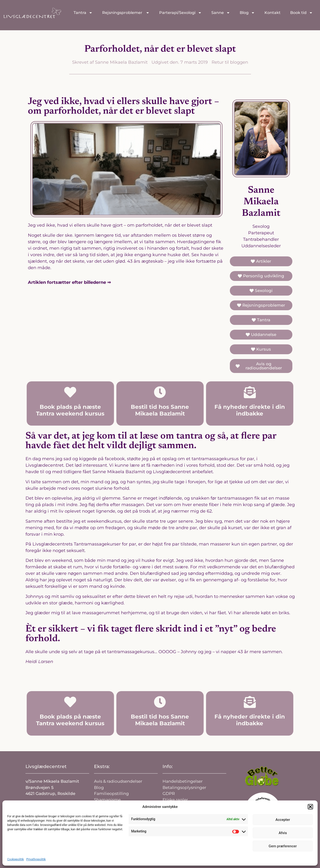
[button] (310, 807)
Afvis (283, 833)
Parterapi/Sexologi (180, 13)
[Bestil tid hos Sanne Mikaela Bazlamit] (160, 392)
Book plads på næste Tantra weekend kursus (70, 410)
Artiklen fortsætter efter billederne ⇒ (69, 282)
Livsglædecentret (46, 766)
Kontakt (273, 13)
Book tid (301, 13)
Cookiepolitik (16, 859)
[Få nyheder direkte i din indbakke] (250, 392)
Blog (247, 13)
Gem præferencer (283, 846)
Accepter (283, 820)
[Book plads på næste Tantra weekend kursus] (70, 392)
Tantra (83, 13)
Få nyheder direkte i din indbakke (250, 410)
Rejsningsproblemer (126, 13)
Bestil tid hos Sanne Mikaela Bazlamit (160, 410)
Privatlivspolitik (36, 859)
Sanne (221, 13)
